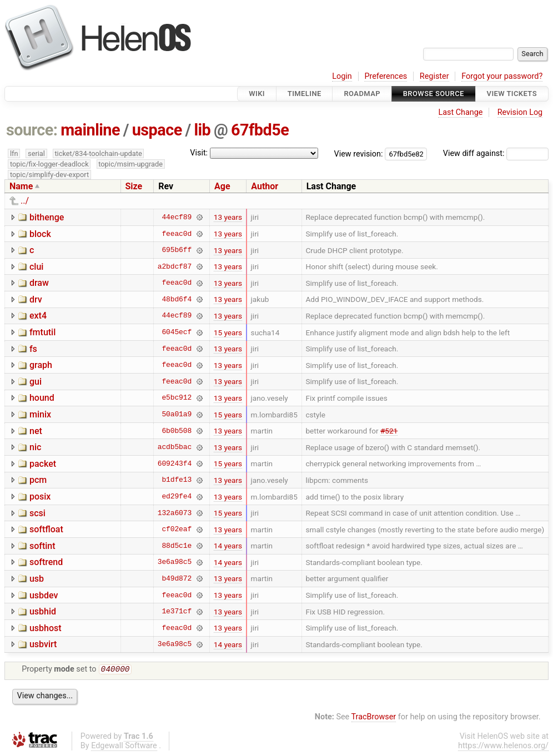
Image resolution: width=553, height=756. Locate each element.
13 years (228, 217)
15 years (228, 332)
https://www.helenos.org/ (503, 747)
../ (25, 201)
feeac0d (177, 234)
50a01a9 (177, 415)
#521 (389, 431)
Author (265, 186)
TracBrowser (374, 718)
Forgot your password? (502, 76)
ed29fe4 (177, 497)
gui (36, 382)
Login (342, 76)
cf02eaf (177, 530)
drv (36, 299)
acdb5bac (175, 447)
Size (134, 186)
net (36, 431)
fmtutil (42, 332)
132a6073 (175, 513)
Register (434, 76)
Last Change (460, 112)
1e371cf (177, 612)
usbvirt (43, 644)
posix (40, 497)
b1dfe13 (177, 480)
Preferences (386, 76)
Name (21, 186)
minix (40, 414)
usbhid (43, 611)
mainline (90, 130)
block (40, 234)
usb (37, 579)
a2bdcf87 (175, 266)
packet (43, 464)
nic (35, 447)
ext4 (38, 316)
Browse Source (434, 94)
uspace (157, 130)
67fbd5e (260, 130)
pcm (38, 480)
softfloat (46, 529)
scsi (37, 513)
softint (42, 546)
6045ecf (177, 332)
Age (222, 186)
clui (36, 267)
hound (42, 398)
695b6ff (177, 250)
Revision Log (520, 112)
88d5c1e (177, 546)
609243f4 (175, 463)
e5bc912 (177, 398)
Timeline (305, 94)
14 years (228, 546)
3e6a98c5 (175, 562)
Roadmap (362, 94)
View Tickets (512, 94)
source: (32, 130)
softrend (46, 562)
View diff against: (496, 153)
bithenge (47, 217)
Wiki (257, 94)
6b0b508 (177, 431)
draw (39, 283)
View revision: (359, 153)
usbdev (44, 595)
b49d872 (177, 578)
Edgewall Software (124, 747)
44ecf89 (177, 217)
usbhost (46, 628)
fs (33, 349)
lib (202, 130)
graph (41, 365)
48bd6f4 (177, 299)
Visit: (199, 153)
